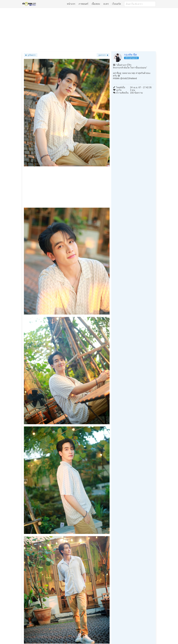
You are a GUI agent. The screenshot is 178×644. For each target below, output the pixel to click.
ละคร (106, 4)
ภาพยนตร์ (83, 4)
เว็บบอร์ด (116, 4)
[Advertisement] (89, 30)
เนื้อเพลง (96, 4)
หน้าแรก (71, 4)
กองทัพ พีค (130, 55)
